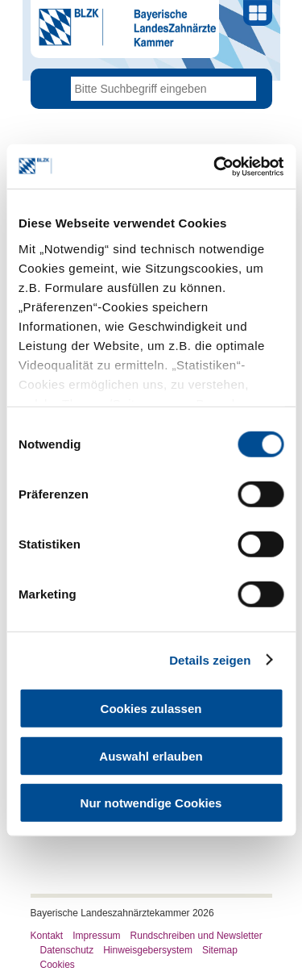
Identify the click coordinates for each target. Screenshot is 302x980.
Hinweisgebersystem (148, 950)
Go (244, 89)
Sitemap (220, 950)
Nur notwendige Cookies (151, 803)
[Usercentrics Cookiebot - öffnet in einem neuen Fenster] (215, 166)
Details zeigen (210, 659)
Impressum (96, 936)
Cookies (58, 965)
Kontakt (47, 936)
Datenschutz (67, 950)
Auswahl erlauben (151, 755)
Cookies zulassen (151, 709)
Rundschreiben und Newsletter (197, 936)
